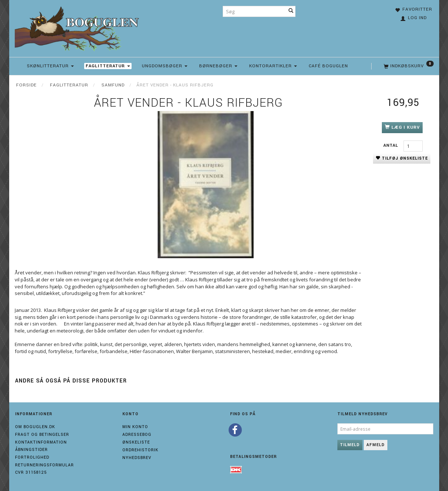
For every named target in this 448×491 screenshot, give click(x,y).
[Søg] (291, 11)
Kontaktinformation (41, 442)
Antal (392, 145)
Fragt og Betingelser (42, 435)
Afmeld (376, 445)
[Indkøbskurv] (408, 66)
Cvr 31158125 (31, 472)
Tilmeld (350, 445)
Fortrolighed (32, 457)
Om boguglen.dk (35, 427)
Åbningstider (31, 450)
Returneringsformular (44, 465)
